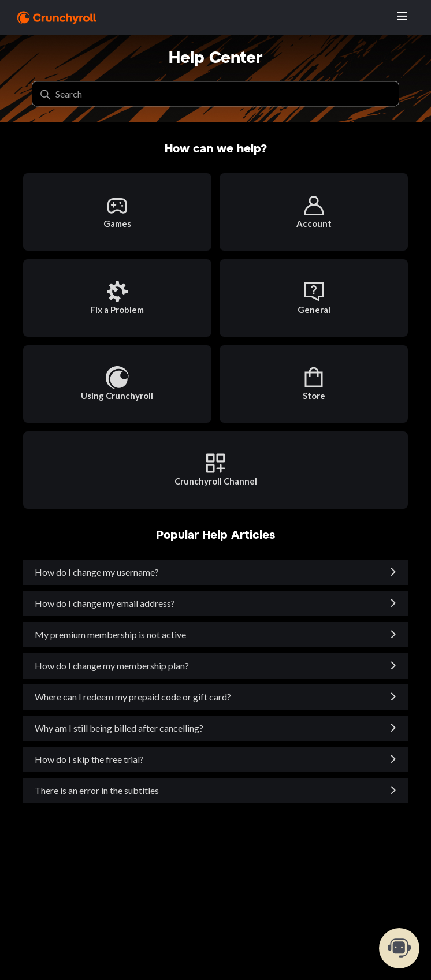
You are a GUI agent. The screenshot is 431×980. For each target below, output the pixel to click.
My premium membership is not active (110, 634)
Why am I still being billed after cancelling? (119, 728)
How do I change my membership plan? (112, 666)
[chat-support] (399, 948)
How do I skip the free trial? (89, 759)
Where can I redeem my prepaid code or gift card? (133, 697)
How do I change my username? (97, 572)
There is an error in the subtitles (97, 790)
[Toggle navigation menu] (402, 17)
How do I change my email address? (105, 603)
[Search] (215, 94)
